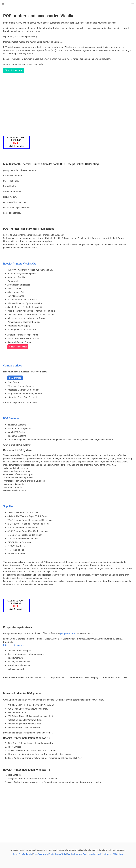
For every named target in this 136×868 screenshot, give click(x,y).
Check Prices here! (14, 70)
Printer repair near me (13, 645)
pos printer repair (68, 633)
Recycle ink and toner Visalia (77, 854)
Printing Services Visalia (57, 854)
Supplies (8, 506)
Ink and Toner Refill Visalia (23, 854)
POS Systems (11, 418)
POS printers (15, 378)
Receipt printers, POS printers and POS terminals (106, 854)
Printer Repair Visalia (40, 854)
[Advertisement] (68, 104)
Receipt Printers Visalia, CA (20, 264)
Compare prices (13, 366)
